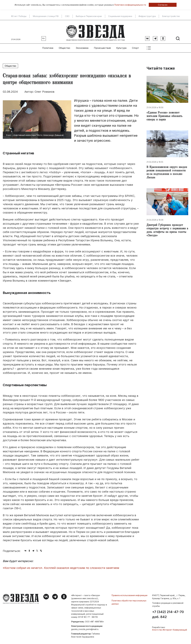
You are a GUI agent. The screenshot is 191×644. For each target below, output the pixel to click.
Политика (48, 46)
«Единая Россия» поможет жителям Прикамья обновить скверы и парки (166, 115)
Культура (121, 46)
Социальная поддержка (120, 16)
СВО (67, 16)
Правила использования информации (129, 593)
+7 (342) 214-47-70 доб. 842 (168, 613)
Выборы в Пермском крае (89, 16)
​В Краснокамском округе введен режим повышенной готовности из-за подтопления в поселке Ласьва (167, 173)
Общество (64, 46)
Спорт (135, 46)
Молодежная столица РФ (46, 16)
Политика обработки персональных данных (129, 600)
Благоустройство (171, 16)
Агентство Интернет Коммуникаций (170, 628)
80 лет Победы (19, 16)
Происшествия (102, 46)
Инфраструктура (147, 16)
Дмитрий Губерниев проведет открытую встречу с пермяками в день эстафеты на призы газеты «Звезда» (167, 232)
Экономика (82, 46)
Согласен (163, 5)
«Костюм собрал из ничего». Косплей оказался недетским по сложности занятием (61, 566)
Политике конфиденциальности (130, 5)
